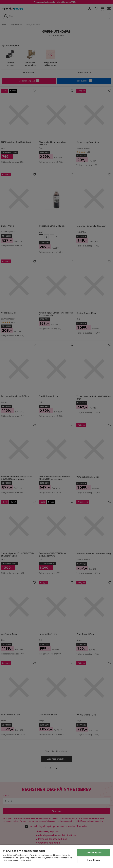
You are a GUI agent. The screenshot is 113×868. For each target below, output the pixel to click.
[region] (56, 856)
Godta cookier (94, 852)
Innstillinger (94, 860)
